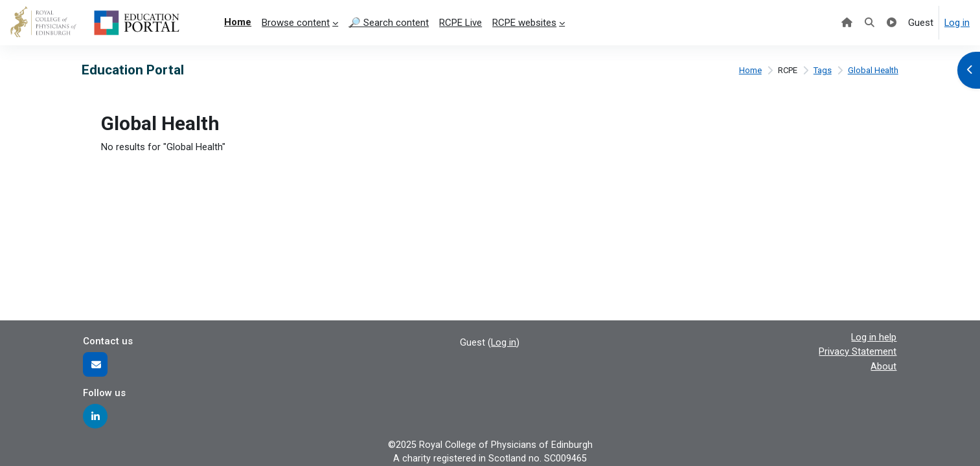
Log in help (873, 336)
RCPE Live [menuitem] (461, 23)
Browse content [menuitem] (296, 23)
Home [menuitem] (238, 22)
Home (747, 71)
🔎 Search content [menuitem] (389, 23)
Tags (822, 71)
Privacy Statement (858, 351)
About (883, 365)
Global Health (873, 71)
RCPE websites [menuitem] (524, 23)
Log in (957, 23)
